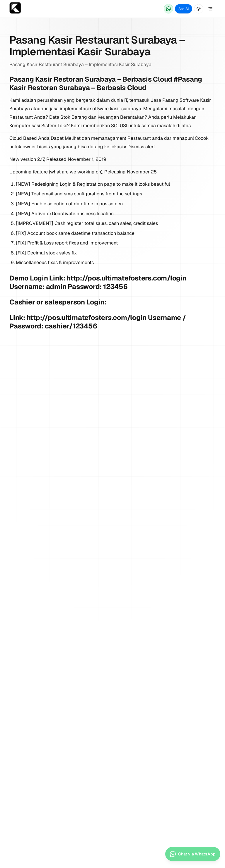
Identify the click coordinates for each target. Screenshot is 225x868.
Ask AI (184, 9)
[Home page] (15, 9)
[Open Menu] (210, 9)
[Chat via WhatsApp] (168, 9)
